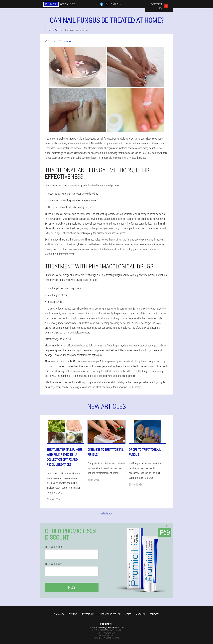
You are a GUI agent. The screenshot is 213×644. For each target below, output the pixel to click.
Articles (140, 614)
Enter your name (53, 547)
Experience (88, 614)
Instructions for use (109, 614)
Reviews (73, 614)
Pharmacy (59, 614)
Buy (72, 587)
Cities (128, 614)
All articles (106, 513)
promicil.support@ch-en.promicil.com (106, 627)
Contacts (155, 614)
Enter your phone (54, 564)
